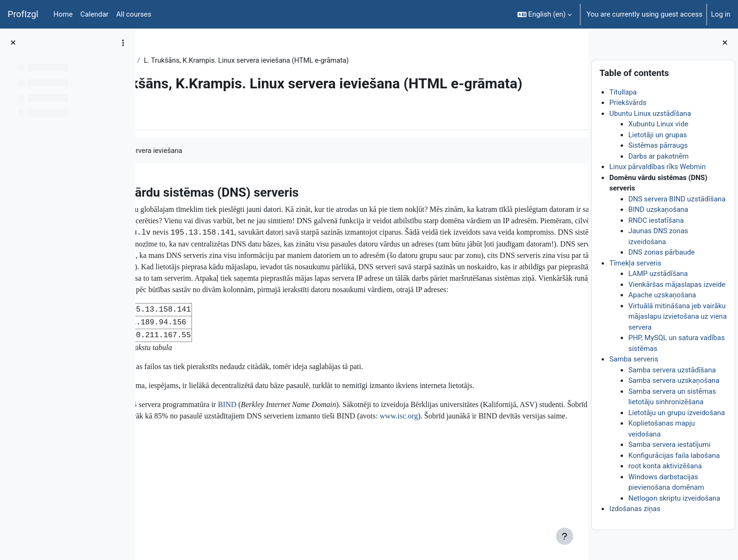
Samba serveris (634, 359)
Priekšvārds (628, 103)
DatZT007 (170, 60)
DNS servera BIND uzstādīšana (677, 199)
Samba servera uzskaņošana (674, 380)
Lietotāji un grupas (657, 135)
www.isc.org (298, 497)
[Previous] (146, 224)
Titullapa (623, 92)
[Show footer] (565, 536)
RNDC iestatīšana (656, 220)
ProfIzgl (23, 14)
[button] (545, 14)
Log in (721, 14)
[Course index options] (123, 43)
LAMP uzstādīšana (658, 274)
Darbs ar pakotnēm (658, 156)
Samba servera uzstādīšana (672, 370)
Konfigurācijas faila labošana (674, 456)
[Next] (578, 224)
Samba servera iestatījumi (669, 445)
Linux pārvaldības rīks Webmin (657, 167)
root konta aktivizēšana (665, 466)
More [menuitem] (201, 150)
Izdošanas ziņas (635, 509)
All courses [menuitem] (134, 14)
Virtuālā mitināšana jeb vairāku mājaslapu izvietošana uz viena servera (677, 317)
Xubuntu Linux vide (658, 124)
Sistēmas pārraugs (658, 145)
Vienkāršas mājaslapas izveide (677, 285)
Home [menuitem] (63, 14)
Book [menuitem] (170, 150)
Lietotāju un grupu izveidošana (676, 413)
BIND (311, 474)
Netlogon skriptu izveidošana (674, 498)
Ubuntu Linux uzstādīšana (650, 114)
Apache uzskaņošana (662, 295)
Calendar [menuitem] (95, 14)
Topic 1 (207, 60)
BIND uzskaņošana (658, 209)
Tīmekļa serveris (635, 263)
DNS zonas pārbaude (661, 252)
